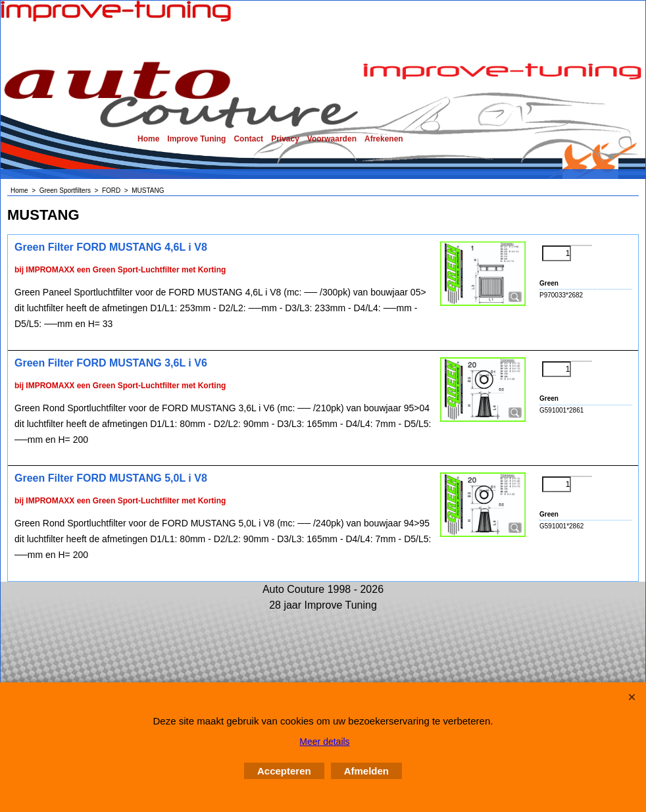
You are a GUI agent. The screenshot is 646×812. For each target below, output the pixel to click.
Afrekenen (384, 139)
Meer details (324, 742)
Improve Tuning (196, 139)
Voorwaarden (332, 139)
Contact (248, 139)
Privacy (285, 139)
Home (148, 139)
